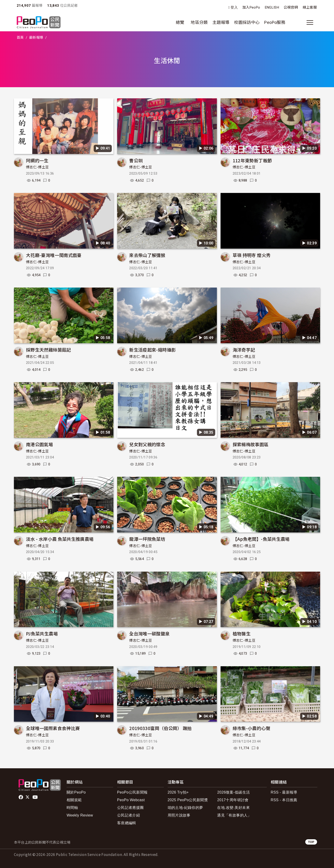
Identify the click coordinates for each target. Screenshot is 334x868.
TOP (311, 842)
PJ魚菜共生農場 (42, 633)
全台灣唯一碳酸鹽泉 (149, 633)
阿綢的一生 (37, 160)
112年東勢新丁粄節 (252, 160)
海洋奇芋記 (244, 350)
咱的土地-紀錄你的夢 (185, 808)
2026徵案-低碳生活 (233, 792)
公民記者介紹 (128, 815)
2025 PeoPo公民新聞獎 (188, 800)
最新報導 (36, 38)
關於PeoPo (76, 792)
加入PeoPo (251, 7)
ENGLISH (272, 7)
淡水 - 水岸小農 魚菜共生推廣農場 (60, 539)
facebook (21, 797)
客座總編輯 (127, 823)
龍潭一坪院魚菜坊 (147, 539)
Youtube (35, 797)
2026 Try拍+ (178, 792)
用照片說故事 (179, 815)
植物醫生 (242, 633)
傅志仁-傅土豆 (37, 167)
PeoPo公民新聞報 (132, 792)
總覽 (180, 22)
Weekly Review (80, 815)
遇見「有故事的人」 (234, 815)
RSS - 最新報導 (284, 792)
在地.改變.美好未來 (233, 808)
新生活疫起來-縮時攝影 (153, 350)
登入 (234, 8)
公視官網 (291, 7)
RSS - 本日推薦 (284, 800)
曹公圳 (136, 160)
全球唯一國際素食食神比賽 (53, 728)
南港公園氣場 (39, 444)
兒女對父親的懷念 (147, 444)
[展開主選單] (310, 22)
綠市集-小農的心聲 (251, 728)
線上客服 (310, 7)
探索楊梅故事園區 (251, 444)
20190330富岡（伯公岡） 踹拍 (160, 728)
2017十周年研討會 (233, 800)
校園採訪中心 (247, 22)
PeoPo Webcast (131, 800)
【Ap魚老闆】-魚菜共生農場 (261, 539)
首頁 (20, 38)
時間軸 (72, 808)
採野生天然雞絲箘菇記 (48, 350)
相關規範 (74, 800)
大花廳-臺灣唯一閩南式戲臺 (54, 255)
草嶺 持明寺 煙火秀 (252, 255)
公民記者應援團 (130, 808)
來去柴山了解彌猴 (147, 255)
